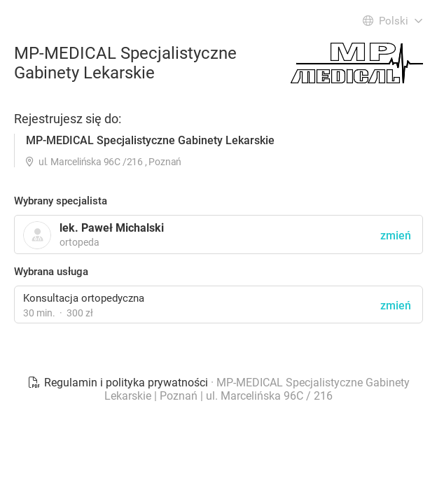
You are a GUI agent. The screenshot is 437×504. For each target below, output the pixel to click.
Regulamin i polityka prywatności (119, 383)
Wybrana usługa (51, 272)
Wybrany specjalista (61, 201)
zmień (396, 306)
